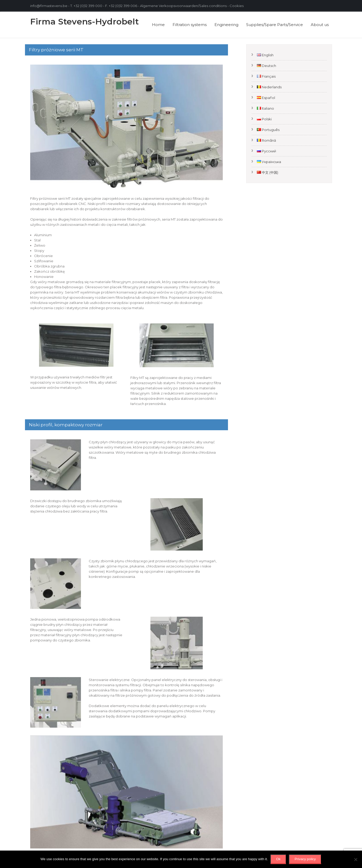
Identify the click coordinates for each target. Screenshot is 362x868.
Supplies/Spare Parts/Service (275, 25)
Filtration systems (190, 25)
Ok (278, 859)
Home (158, 25)
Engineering (226, 25)
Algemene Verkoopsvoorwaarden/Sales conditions (183, 6)
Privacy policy (305, 859)
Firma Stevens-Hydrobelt (84, 21)
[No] (355, 859)
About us (320, 25)
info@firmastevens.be (49, 6)
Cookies (237, 6)
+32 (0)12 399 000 (88, 6)
